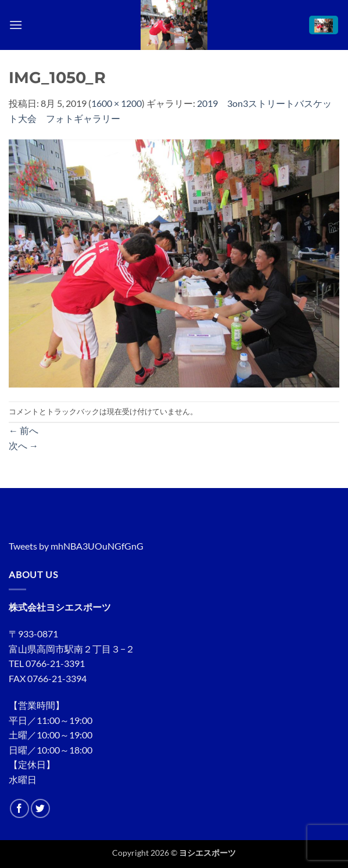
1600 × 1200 (116, 103)
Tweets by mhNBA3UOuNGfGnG (76, 546)
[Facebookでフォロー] (19, 808)
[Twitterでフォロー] (40, 808)
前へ (24, 430)
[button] (16, 25)
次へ (24, 445)
